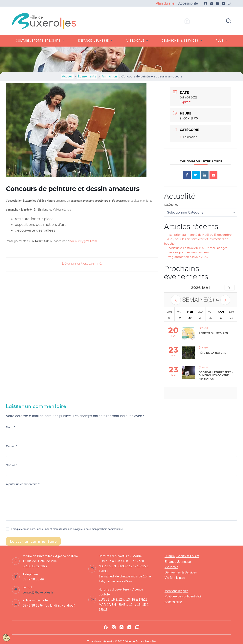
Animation (109, 76)
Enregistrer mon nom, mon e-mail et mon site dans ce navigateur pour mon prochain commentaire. (67, 529)
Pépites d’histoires (213, 333)
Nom (11, 427)
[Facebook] (206, 3)
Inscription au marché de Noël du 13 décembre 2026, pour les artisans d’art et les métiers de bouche (198, 239)
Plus (222, 41)
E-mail (12, 446)
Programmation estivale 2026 (187, 257)
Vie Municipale (175, 578)
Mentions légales (176, 591)
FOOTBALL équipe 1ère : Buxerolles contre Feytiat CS (216, 375)
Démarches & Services (183, 41)
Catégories (171, 205)
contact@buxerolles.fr (38, 592)
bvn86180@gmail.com (83, 241)
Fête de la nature (212, 353)
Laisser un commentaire (33, 541)
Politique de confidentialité (183, 596)
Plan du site (165, 3)
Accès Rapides (202, 21)
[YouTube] (223, 3)
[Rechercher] (229, 21)
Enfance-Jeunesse (96, 41)
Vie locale (138, 41)
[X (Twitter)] (211, 3)
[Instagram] (217, 3)
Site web (12, 465)
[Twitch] (229, 3)
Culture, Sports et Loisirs (41, 41)
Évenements (87, 76)
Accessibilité (188, 3)
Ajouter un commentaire (23, 484)
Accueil (67, 76)
